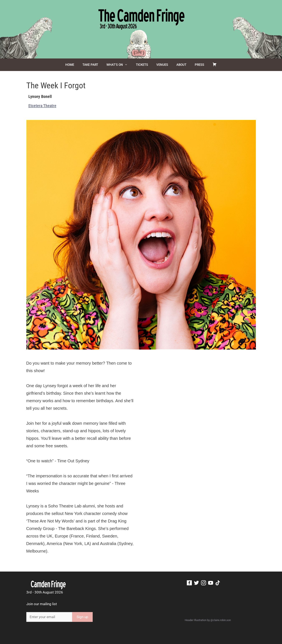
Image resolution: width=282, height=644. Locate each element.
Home (70, 65)
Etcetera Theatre (42, 106)
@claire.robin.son (221, 620)
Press (199, 65)
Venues (162, 65)
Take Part (90, 65)
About (181, 65)
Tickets (142, 65)
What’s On (119, 65)
